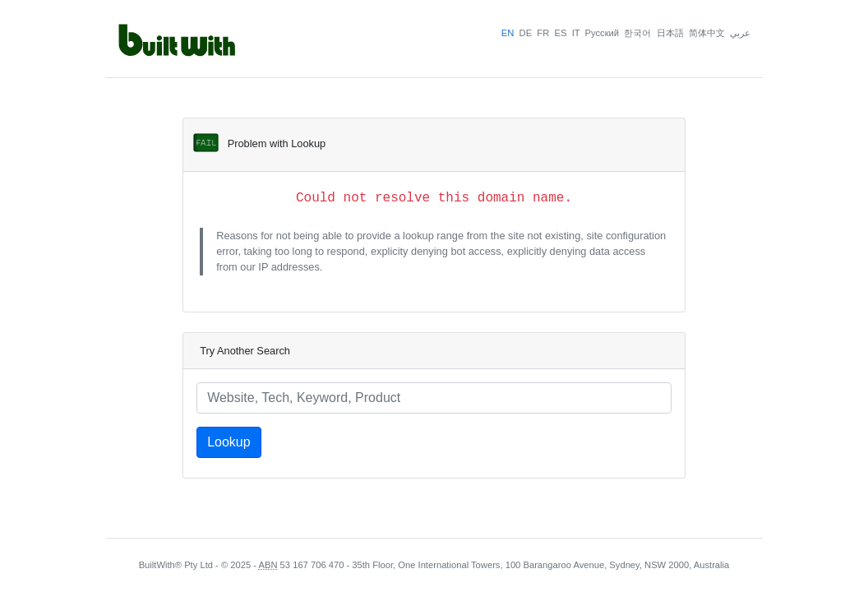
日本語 (670, 33)
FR (543, 33)
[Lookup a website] (434, 398)
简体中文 (707, 33)
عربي (740, 33)
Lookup (229, 442)
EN (508, 33)
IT (576, 33)
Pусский (603, 33)
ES (560, 33)
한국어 (637, 33)
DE (526, 33)
